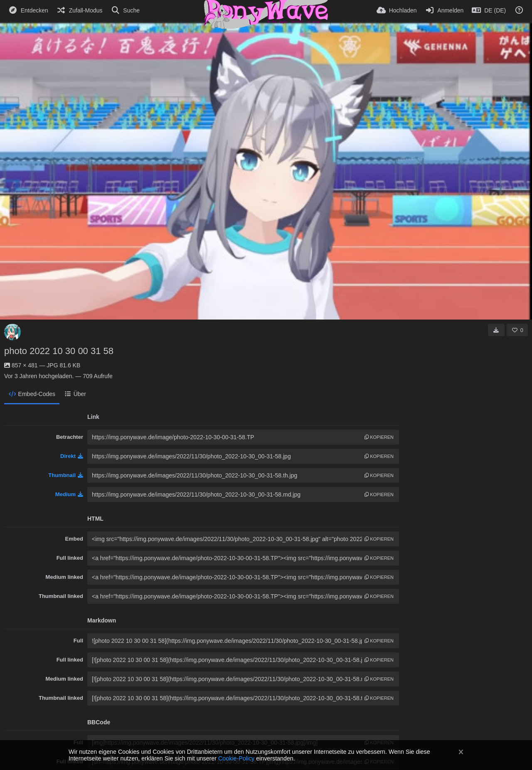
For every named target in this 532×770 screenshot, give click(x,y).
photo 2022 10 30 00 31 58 (59, 351)
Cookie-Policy (236, 758)
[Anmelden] (445, 10)
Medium (69, 494)
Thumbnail (66, 475)
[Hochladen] (397, 10)
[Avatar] (12, 332)
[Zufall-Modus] (80, 10)
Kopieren (379, 437)
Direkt (72, 456)
